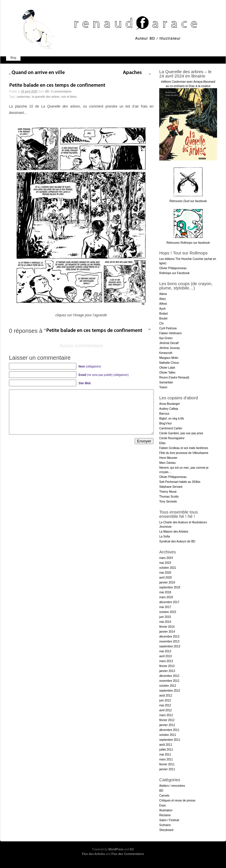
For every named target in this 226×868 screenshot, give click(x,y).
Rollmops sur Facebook (174, 273)
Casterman (24, 97)
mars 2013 (166, 661)
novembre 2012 (169, 681)
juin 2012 (165, 700)
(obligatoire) (90, 366)
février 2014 (167, 627)
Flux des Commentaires (128, 854)
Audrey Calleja (169, 409)
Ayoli (162, 309)
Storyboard (166, 830)
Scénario (165, 825)
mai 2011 (165, 755)
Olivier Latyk (167, 368)
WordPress (116, 849)
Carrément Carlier (171, 428)
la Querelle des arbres (46, 97)
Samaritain (166, 382)
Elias (162, 443)
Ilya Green (166, 338)
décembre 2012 (169, 676)
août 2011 (166, 745)
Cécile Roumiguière (172, 438)
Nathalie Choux (169, 363)
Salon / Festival (169, 820)
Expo (163, 805)
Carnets (164, 796)
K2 (132, 849)
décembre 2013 (169, 637)
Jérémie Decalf (169, 343)
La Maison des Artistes (174, 532)
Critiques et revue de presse (177, 800)
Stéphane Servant (171, 487)
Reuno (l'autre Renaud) (174, 377)
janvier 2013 (167, 671)
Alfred (163, 304)
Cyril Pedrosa (168, 328)
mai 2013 (165, 651)
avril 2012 (165, 710)
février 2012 (167, 720)
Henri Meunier (168, 458)
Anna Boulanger (170, 404)
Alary (163, 299)
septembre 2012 (170, 691)
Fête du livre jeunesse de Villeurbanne (184, 453)
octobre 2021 (168, 568)
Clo (161, 323)
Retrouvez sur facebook (188, 201)
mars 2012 (166, 715)
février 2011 (167, 764)
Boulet (163, 318)
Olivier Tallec (167, 373)
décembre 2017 (169, 602)
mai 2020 (165, 573)
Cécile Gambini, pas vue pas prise (181, 433)
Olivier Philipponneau (173, 268)
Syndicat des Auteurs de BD (177, 541)
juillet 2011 (166, 750)
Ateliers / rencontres (172, 786)
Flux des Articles (94, 854)
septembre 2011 (170, 740)
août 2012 (166, 696)
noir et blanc (69, 97)
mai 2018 (165, 592)
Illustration (166, 810)
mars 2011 (166, 759)
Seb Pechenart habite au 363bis (180, 482)
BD (47, 92)
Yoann (163, 387)
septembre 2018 (170, 587)
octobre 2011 (168, 735)
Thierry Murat (168, 492)
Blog (13, 58)
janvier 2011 (167, 769)
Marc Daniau (167, 463)
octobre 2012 (168, 686)
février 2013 (167, 666)
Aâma (163, 294)
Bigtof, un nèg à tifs (172, 419)
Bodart (163, 314)
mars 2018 (166, 597)
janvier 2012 (167, 725)
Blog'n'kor (165, 423)
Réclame (165, 815)
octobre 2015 (168, 612)
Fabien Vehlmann (171, 333)
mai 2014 (165, 622)
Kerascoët (166, 353)
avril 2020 (165, 578)
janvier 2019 (167, 582)
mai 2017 (165, 607)
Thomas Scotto (169, 497)
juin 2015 (165, 617)
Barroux (164, 414)
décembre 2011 (169, 730)
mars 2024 (166, 558)
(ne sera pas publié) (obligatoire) (104, 375)
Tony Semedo (168, 502)
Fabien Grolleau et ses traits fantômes (184, 448)
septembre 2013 (170, 646)
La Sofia (165, 537)
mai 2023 (165, 563)
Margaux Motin (169, 358)
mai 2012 (165, 705)
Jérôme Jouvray (169, 348)
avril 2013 (165, 656)
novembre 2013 (169, 641)
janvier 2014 (167, 632)
